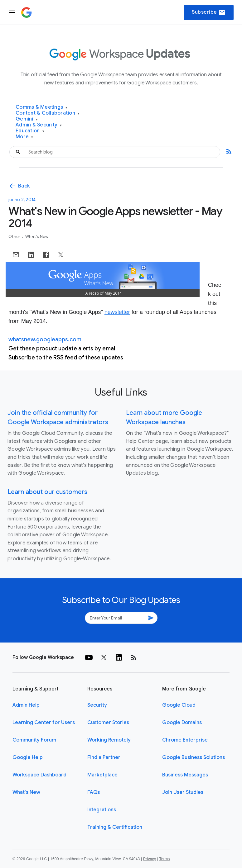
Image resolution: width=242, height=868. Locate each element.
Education (30, 131)
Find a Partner (104, 757)
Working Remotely (109, 740)
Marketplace (102, 775)
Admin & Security (39, 125)
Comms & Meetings (42, 107)
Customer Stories (108, 723)
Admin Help (26, 705)
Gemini (27, 119)
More (24, 137)
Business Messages (185, 775)
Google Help (28, 757)
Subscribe (209, 12)
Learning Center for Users (44, 723)
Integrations (102, 810)
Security (97, 705)
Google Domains (182, 723)
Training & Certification (115, 827)
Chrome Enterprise (185, 740)
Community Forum (34, 740)
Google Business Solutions (194, 757)
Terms (164, 859)
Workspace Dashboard (39, 775)
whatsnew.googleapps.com (45, 339)
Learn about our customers (47, 492)
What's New (37, 237)
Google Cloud (179, 705)
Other (15, 237)
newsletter (117, 312)
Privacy (150, 859)
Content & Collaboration (48, 113)
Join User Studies (183, 792)
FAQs (94, 792)
